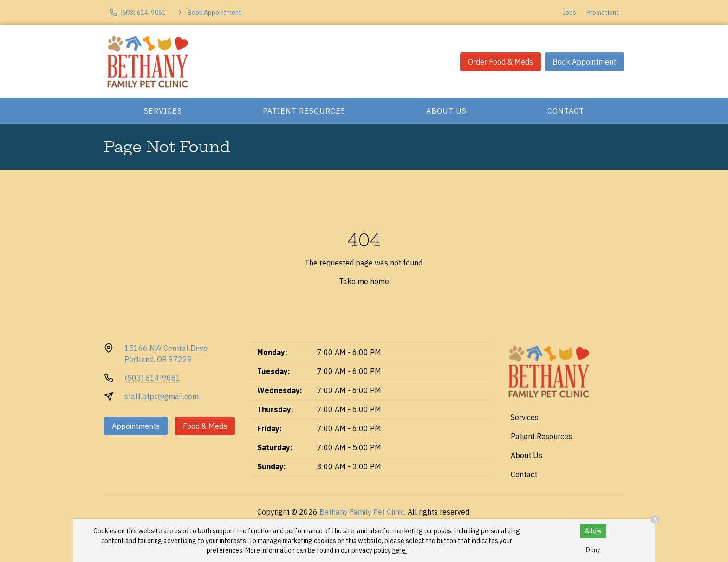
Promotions (603, 13)
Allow (593, 531)
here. (400, 550)
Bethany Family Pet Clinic (362, 512)
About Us (446, 111)
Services (163, 111)
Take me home (364, 281)
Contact (566, 111)
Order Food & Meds (500, 62)
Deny (593, 550)
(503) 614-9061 (153, 378)
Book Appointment (584, 62)
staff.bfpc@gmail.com (162, 396)
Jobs (569, 13)
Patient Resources (304, 111)
